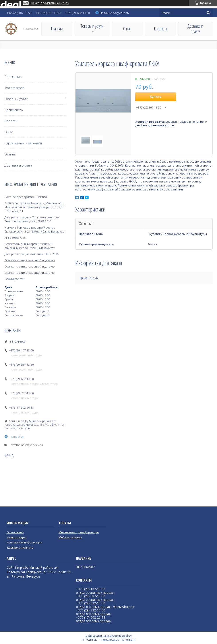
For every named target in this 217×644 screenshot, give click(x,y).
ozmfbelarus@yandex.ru (27, 445)
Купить (156, 96)
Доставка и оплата (195, 29)
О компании (15, 532)
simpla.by (17, 436)
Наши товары (16, 537)
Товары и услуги (92, 26)
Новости (11, 121)
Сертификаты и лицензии (23, 143)
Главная (57, 29)
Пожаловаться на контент (118, 640)
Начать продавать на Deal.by (50, 3)
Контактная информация (24, 542)
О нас (127, 29)
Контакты (160, 29)
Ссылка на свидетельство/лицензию (30, 260)
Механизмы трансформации (79, 532)
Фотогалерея (14, 88)
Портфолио (13, 77)
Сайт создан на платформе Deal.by (109, 636)
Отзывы (10, 154)
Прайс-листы (14, 110)
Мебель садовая (70, 537)
